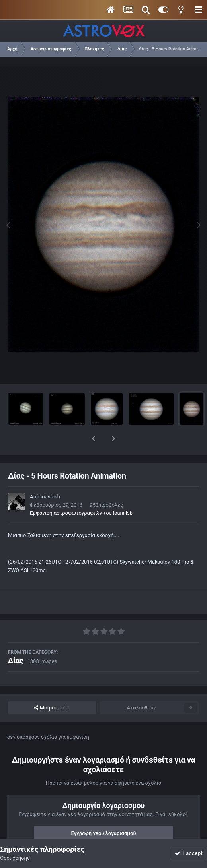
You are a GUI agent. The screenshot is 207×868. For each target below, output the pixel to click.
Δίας (16, 640)
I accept (189, 853)
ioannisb (50, 476)
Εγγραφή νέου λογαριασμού (104, 813)
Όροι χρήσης (15, 858)
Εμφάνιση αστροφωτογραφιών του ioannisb (81, 492)
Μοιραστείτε (52, 687)
